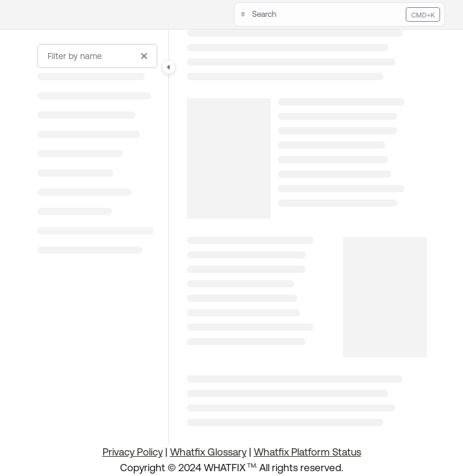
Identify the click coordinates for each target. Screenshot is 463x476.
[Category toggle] (169, 67)
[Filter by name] (97, 56)
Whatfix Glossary (208, 452)
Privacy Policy (133, 452)
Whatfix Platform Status (307, 452)
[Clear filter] (144, 56)
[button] (339, 14)
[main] (307, 237)
